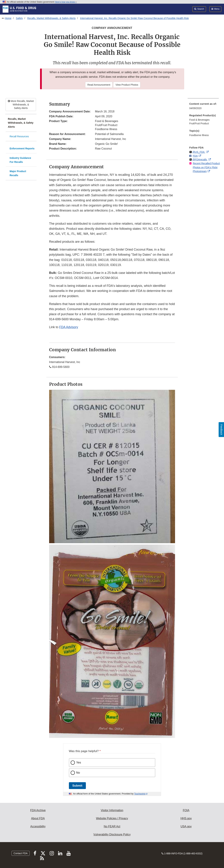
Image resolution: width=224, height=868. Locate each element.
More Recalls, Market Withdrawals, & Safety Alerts (21, 105)
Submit (77, 786)
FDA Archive (38, 810)
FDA (195, 156)
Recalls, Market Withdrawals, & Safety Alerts (51, 18)
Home (8, 18)
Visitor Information (112, 810)
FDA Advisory (69, 327)
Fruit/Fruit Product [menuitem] (199, 123)
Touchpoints (140, 794)
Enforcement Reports (22, 148)
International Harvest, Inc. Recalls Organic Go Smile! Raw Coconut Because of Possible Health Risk (134, 18)
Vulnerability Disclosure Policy (112, 834)
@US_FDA (199, 152)
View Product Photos (127, 85)
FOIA (186, 810)
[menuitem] (203, 107)
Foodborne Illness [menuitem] (199, 135)
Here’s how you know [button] (66, 2)
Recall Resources (19, 136)
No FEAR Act (112, 826)
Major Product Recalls (18, 173)
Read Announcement (99, 85)
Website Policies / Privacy (112, 818)
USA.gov (186, 826)
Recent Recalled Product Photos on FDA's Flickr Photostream (206, 167)
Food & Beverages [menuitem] (200, 120)
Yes (79, 762)
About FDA (38, 818)
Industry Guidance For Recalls (20, 160)
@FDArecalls (200, 160)
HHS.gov (186, 818)
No (78, 773)
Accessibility (38, 826)
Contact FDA (20, 853)
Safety (19, 18)
